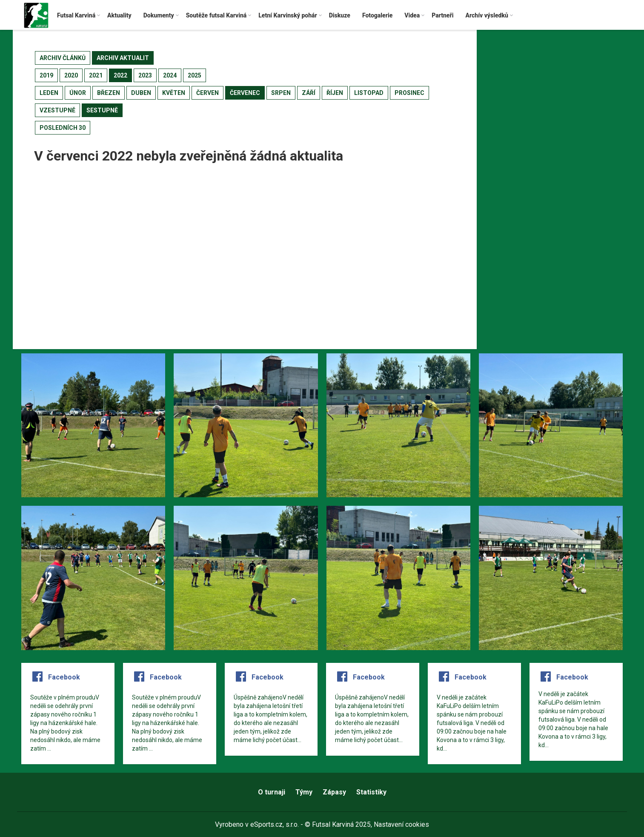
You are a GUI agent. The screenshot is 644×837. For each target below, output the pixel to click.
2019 (46, 75)
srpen (281, 93)
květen (174, 93)
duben (141, 93)
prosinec (409, 93)
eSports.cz (266, 824)
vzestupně (57, 110)
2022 (120, 75)
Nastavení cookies (401, 824)
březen (109, 93)
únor (78, 93)
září (309, 93)
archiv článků (63, 58)
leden (49, 93)
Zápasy (334, 792)
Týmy (304, 792)
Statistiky (371, 792)
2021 (96, 75)
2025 (195, 75)
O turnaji (272, 792)
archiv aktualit (123, 58)
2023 (145, 75)
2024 (170, 75)
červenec (245, 93)
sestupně (102, 110)
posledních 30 (63, 128)
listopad (369, 93)
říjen (335, 93)
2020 (71, 75)
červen (208, 93)
